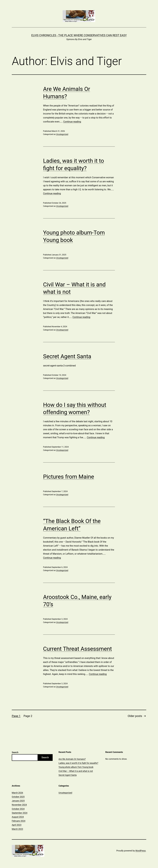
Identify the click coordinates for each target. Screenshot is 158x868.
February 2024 (19, 821)
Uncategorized (62, 134)
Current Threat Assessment (77, 649)
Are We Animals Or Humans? (72, 759)
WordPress (141, 851)
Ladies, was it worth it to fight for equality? (78, 763)
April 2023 (17, 825)
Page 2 (28, 716)
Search (15, 752)
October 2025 (18, 797)
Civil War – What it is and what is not (76, 771)
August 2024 (18, 817)
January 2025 (18, 801)
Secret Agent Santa (67, 356)
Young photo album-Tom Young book (76, 767)
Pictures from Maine (69, 477)
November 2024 (19, 805)
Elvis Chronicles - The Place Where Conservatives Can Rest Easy (79, 35)
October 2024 (18, 809)
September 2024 (20, 813)
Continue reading (72, 122)
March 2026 (17, 793)
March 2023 (17, 829)
